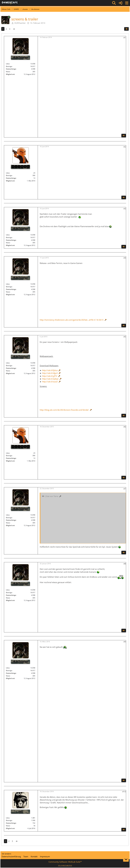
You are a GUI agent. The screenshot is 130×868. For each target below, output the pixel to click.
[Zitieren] (124, 136)
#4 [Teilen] (125, 258)
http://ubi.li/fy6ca (50, 370)
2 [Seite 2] (6, 29)
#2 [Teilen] (125, 147)
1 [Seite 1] (3, 29)
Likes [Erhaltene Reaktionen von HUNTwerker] (8, 64)
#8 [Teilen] (125, 564)
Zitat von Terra (52, 496)
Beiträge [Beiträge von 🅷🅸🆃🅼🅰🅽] (9, 175)
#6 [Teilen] (125, 427)
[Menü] (127, 3)
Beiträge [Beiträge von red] (9, 820)
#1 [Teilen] (125, 38)
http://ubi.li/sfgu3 (50, 373)
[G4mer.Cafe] (10, 3)
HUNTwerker (20, 23)
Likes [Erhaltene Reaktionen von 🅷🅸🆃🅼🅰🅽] (8, 173)
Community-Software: (65, 862)
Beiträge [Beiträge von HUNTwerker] (9, 66)
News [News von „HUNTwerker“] (8, 72)
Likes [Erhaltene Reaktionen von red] (8, 818)
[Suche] (114, 3)
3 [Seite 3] (10, 29)
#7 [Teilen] (125, 489)
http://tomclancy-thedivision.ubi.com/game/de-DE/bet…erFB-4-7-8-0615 (72, 320)
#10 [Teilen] (124, 792)
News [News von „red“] (8, 826)
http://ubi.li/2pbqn (50, 379)
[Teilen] (126, 29)
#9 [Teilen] (125, 642)
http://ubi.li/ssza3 (50, 382)
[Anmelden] (120, 3)
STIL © (65, 865)
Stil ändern (6, 854)
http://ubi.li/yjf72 (50, 376)
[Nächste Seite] (14, 29)
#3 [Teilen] (125, 209)
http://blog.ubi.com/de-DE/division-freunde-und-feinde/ (64, 410)
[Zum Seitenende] (126, 859)
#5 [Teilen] (125, 337)
